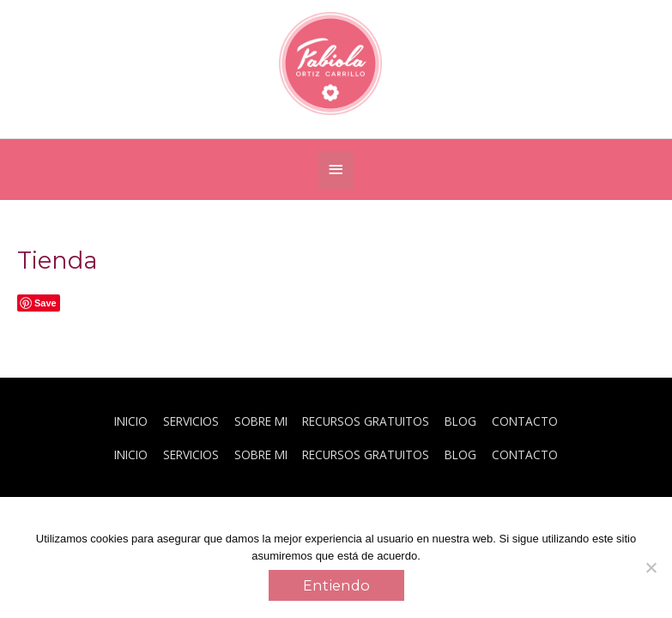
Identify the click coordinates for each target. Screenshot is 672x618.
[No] (651, 567)
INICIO (131, 421)
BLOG (460, 421)
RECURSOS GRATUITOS (366, 421)
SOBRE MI (261, 421)
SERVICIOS (191, 421)
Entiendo (336, 585)
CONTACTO (525, 421)
